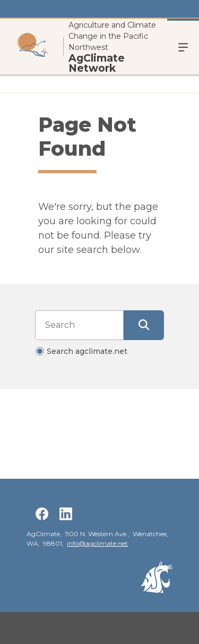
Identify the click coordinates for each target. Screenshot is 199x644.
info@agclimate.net (97, 543)
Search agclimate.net (87, 351)
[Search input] (79, 325)
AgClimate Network (97, 63)
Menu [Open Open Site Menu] (183, 46)
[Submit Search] (144, 325)
